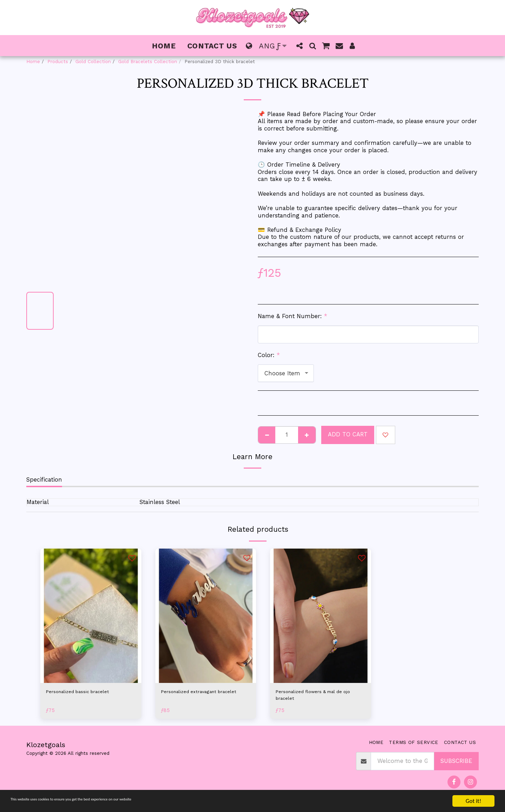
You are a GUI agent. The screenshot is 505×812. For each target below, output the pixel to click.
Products (58, 62)
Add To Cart (348, 434)
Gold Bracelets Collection (148, 62)
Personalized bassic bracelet (86, 693)
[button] (300, 46)
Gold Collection (93, 62)
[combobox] (286, 373)
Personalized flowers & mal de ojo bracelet (319, 697)
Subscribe (456, 765)
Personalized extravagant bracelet (196, 697)
